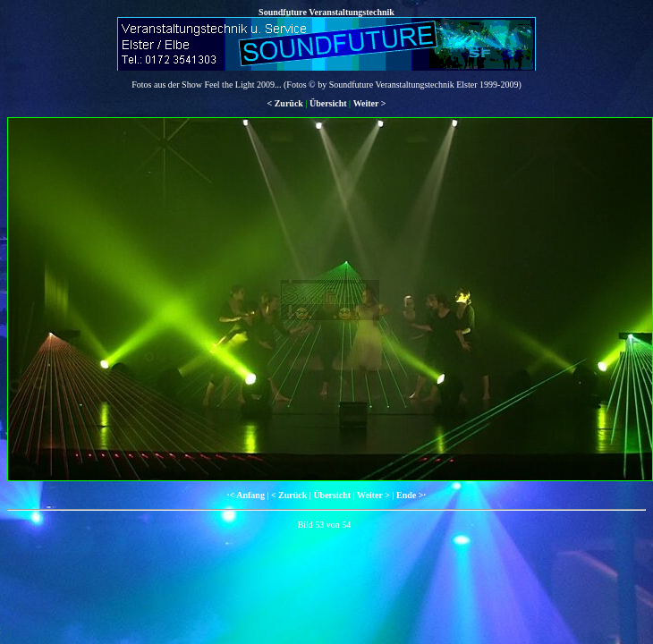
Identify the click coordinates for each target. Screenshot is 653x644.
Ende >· (411, 495)
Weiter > (370, 103)
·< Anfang (246, 495)
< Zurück (284, 103)
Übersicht (328, 103)
